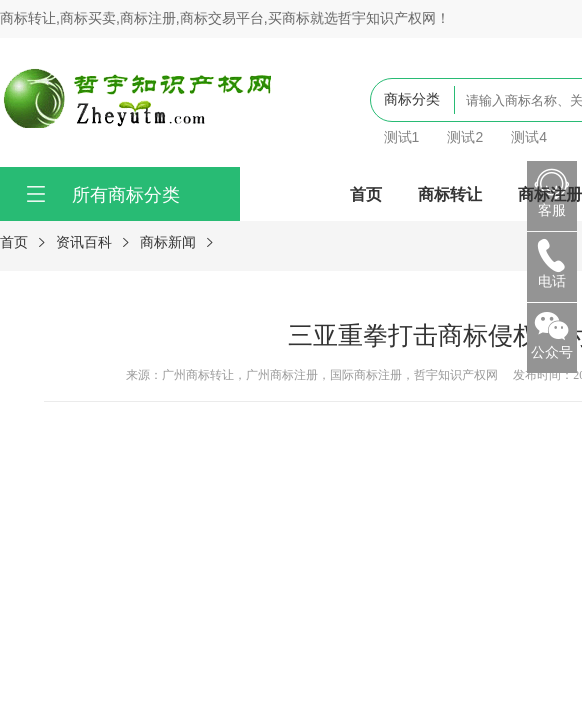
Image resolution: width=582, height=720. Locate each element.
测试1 (402, 137)
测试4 (529, 137)
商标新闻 (168, 242)
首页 (366, 194)
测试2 (465, 137)
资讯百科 (84, 242)
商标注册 (550, 194)
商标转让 (450, 194)
